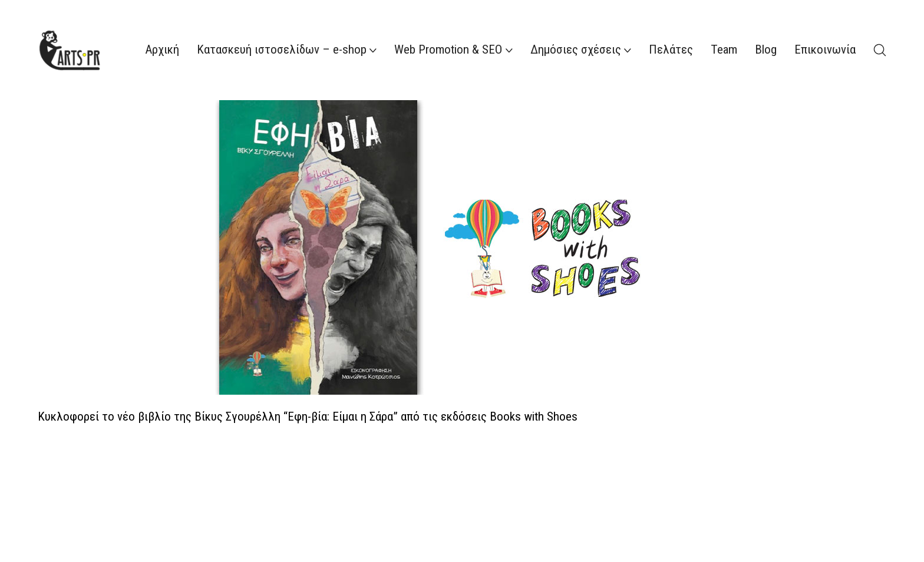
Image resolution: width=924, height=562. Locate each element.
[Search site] (880, 50)
